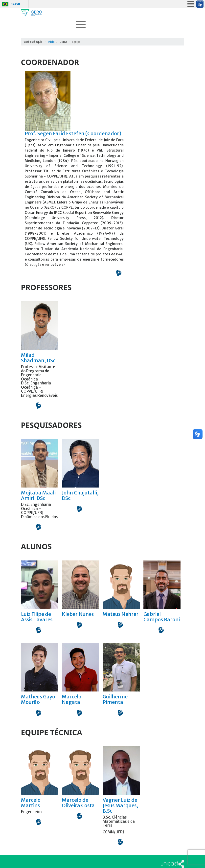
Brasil (16, 4)
